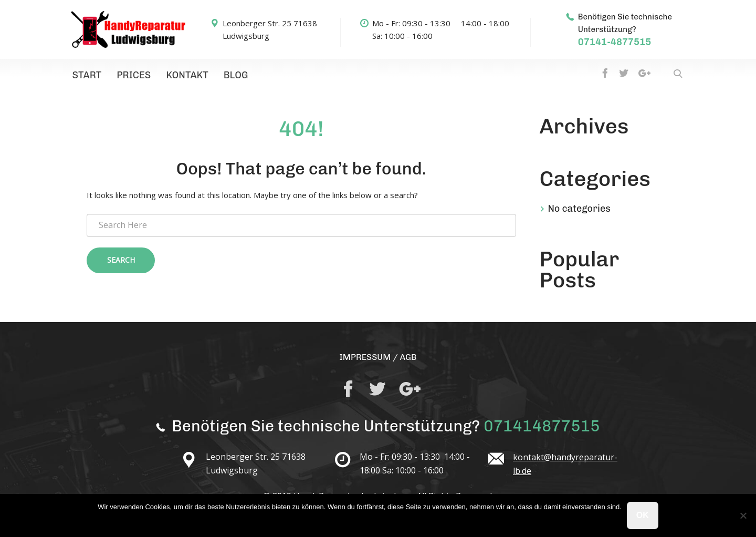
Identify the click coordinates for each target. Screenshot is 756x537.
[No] (743, 515)
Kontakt (180, 76)
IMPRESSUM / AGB (378, 358)
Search (121, 262)
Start (85, 76)
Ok (643, 515)
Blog (226, 76)
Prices (129, 76)
